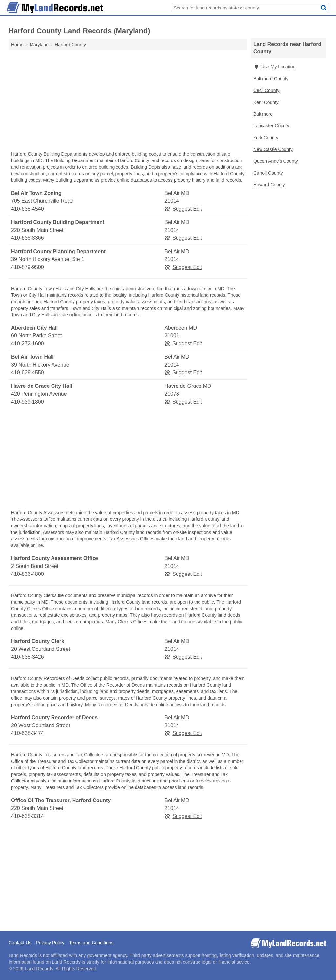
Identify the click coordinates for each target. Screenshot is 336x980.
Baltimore (263, 114)
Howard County (269, 185)
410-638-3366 (28, 238)
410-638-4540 (28, 209)
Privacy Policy (50, 943)
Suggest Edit (183, 209)
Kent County (266, 102)
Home (17, 45)
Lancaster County (271, 126)
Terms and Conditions (91, 943)
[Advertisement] (128, 102)
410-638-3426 (28, 657)
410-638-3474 (28, 733)
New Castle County (273, 149)
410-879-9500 (28, 267)
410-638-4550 (28, 373)
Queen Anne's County (276, 161)
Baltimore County (271, 79)
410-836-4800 (28, 574)
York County (266, 138)
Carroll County (268, 173)
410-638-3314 (28, 816)
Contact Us (20, 943)
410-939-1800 (28, 402)
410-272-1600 (28, 343)
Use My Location (274, 67)
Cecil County (266, 90)
